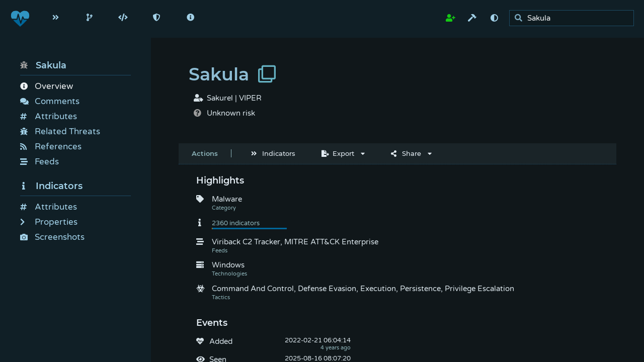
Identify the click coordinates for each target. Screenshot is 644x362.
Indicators (51, 186)
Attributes (49, 116)
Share (406, 153)
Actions (205, 153)
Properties (49, 222)
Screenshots (52, 237)
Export (338, 153)
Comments (50, 101)
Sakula (43, 65)
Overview (47, 86)
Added (221, 341)
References (51, 147)
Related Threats (60, 131)
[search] (574, 18)
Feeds (39, 162)
